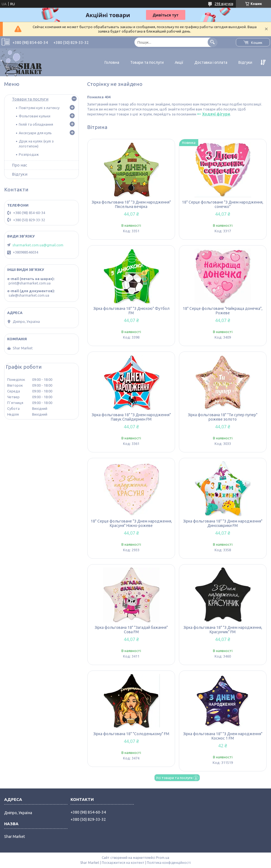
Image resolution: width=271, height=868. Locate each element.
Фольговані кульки (35, 116)
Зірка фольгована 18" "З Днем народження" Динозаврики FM (223, 523)
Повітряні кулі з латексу (39, 108)
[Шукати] (213, 42)
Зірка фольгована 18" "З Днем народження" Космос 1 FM (223, 736)
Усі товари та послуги (174, 778)
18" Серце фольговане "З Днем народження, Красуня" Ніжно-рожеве (131, 523)
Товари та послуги (147, 62)
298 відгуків (224, 4)
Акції (179, 62)
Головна (112, 62)
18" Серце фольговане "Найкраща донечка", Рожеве (223, 311)
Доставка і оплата (211, 62)
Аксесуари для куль (35, 133)
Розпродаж (29, 154)
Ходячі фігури (216, 114)
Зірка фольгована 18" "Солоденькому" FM (131, 734)
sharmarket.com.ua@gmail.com (38, 245)
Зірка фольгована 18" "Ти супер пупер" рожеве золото (223, 417)
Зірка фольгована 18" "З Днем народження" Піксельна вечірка (131, 204)
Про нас (19, 165)
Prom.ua (163, 858)
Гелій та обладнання (36, 124)
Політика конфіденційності (169, 863)
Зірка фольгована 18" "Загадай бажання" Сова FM (131, 630)
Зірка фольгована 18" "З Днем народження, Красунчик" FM (223, 630)
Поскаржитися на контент (123, 863)
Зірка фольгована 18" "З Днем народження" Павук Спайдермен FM (131, 417)
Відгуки (245, 62)
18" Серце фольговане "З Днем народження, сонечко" (223, 204)
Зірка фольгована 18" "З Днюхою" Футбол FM (131, 311)
